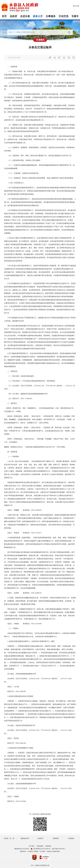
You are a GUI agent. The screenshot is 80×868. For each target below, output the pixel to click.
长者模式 (40, 40)
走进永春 (25, 16)
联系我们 (48, 846)
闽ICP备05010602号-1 (59, 849)
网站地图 (40, 846)
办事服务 (51, 16)
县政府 (13, 16)
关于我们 (32, 846)
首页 (4, 16)
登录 (74, 6)
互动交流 (63, 16)
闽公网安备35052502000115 (41, 849)
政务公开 (38, 16)
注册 (78, 6)
